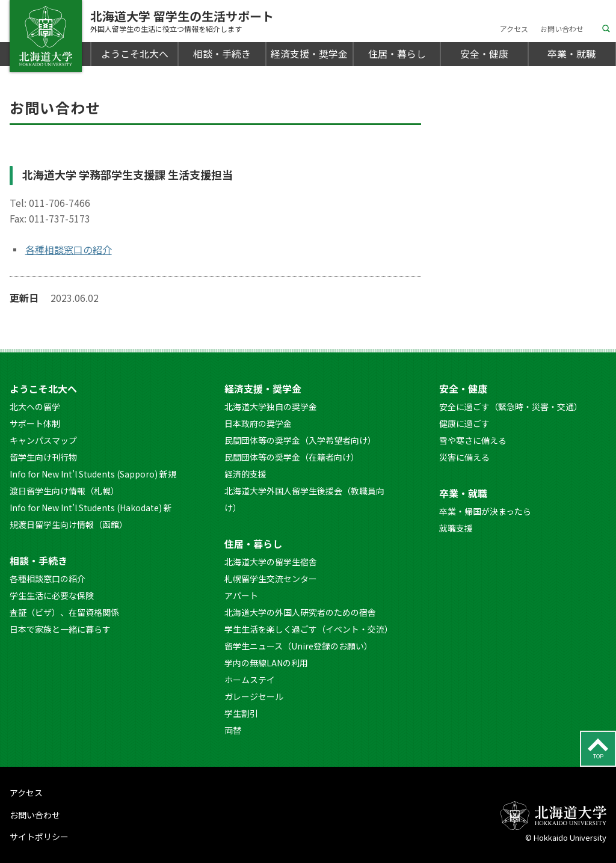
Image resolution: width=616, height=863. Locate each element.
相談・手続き (222, 54)
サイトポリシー (39, 837)
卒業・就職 (571, 54)
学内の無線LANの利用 (266, 663)
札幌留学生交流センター (271, 579)
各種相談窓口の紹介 (69, 250)
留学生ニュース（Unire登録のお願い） (298, 646)
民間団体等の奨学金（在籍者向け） (292, 457)
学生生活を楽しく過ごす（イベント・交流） (309, 629)
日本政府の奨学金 (258, 423)
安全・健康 (484, 54)
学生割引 (241, 713)
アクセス (514, 29)
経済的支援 (245, 474)
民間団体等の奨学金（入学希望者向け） (300, 440)
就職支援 (456, 528)
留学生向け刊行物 (43, 457)
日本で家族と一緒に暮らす (60, 629)
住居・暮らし (397, 54)
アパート (241, 595)
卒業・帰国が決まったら (485, 511)
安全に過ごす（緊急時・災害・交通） (511, 407)
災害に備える (464, 457)
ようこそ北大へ (135, 54)
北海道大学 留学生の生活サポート (182, 21)
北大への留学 (35, 407)
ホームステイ (250, 680)
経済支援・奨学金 (309, 54)
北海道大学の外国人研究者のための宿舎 (300, 612)
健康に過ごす (464, 423)
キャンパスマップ (43, 440)
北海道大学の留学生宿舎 (271, 562)
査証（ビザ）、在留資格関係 (64, 612)
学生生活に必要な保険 (52, 595)
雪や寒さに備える (473, 440)
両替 (233, 730)
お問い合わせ (562, 29)
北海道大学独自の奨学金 (271, 407)
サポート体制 (35, 423)
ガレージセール (254, 696)
